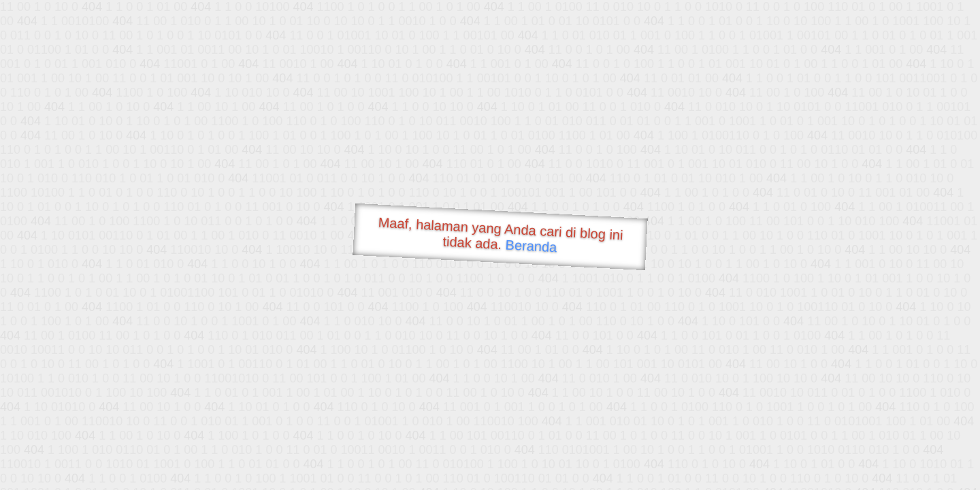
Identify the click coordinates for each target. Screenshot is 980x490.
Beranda (531, 246)
